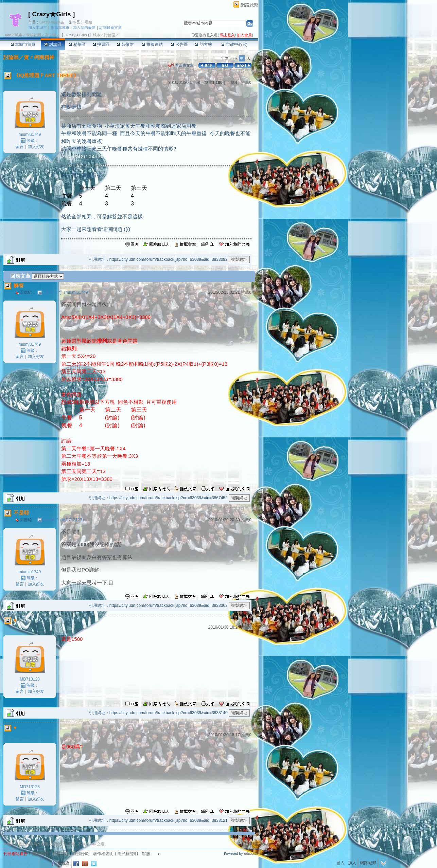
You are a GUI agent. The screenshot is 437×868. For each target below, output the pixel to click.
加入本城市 (38, 28)
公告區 (179, 44)
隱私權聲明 (128, 854)
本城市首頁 (23, 44)
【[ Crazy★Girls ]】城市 (80, 35)
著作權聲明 (103, 854)
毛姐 (88, 22)
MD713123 (30, 679)
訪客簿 (203, 44)
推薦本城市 (60, 28)
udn (8, 35)
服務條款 (81, 854)
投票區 (101, 44)
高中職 (50, 35)
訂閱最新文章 (110, 28)
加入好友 (36, 147)
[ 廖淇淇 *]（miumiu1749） (67, 292)
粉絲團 (64, 863)
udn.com (251, 853)
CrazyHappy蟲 (52, 22)
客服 (146, 854)
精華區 (77, 44)
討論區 (53, 44)
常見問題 (60, 854)
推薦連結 (152, 44)
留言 (20, 147)
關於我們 (40, 854)
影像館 (125, 44)
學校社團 (34, 35)
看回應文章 (181, 65)
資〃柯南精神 (39, 57)
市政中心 (234, 44)
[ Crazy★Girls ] (51, 14)
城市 (19, 35)
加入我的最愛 (84, 28)
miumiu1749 (30, 134)
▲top (254, 843)
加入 (352, 863)
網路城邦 (249, 5)
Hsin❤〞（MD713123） (65, 520)
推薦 (246, 83)
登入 (340, 863)
